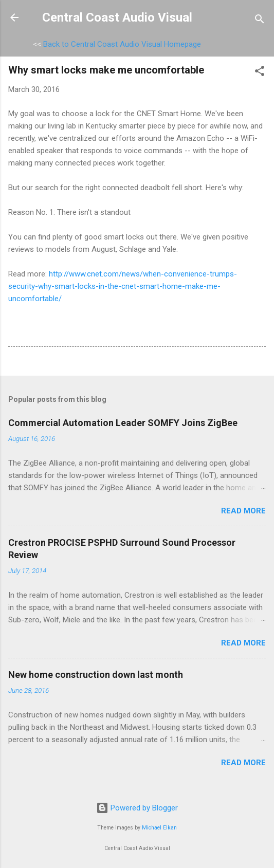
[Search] (260, 21)
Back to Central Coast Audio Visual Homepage (122, 44)
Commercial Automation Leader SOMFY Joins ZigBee (123, 423)
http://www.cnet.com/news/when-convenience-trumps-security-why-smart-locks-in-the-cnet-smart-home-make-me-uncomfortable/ (123, 286)
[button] (260, 73)
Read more (243, 511)
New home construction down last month (96, 675)
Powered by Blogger (137, 808)
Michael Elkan (159, 828)
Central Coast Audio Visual (117, 17)
